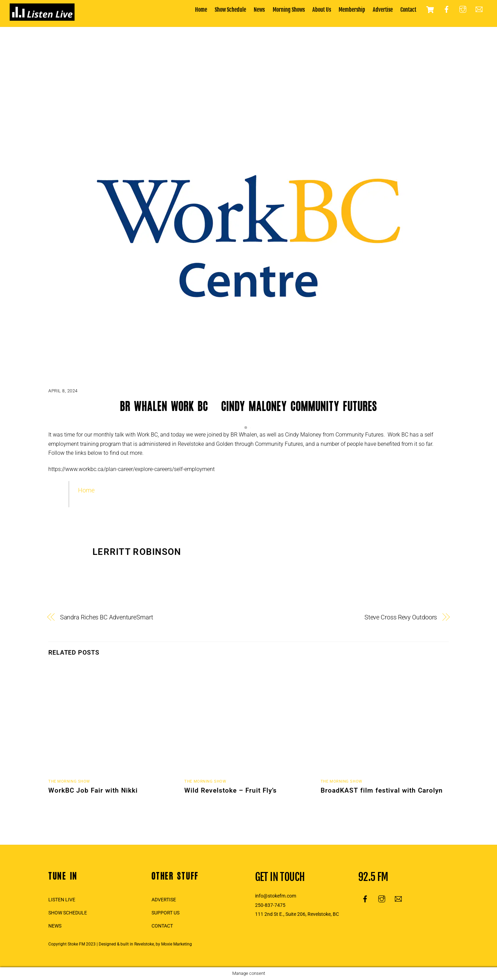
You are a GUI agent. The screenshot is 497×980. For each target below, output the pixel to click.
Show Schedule (230, 10)
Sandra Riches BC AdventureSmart (107, 617)
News (259, 10)
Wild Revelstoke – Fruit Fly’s (231, 790)
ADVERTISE (164, 900)
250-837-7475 (270, 905)
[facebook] (447, 9)
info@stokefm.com (276, 896)
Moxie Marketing (177, 944)
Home (201, 10)
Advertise (383, 10)
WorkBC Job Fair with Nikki (93, 790)
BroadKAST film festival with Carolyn (382, 790)
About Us (322, 10)
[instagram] (463, 9)
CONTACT (162, 926)
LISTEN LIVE (62, 900)
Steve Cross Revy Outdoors (401, 617)
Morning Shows (289, 10)
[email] (479, 9)
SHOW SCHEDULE (68, 913)
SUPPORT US (165, 913)
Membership (352, 10)
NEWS (55, 926)
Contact (408, 10)
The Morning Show (69, 781)
